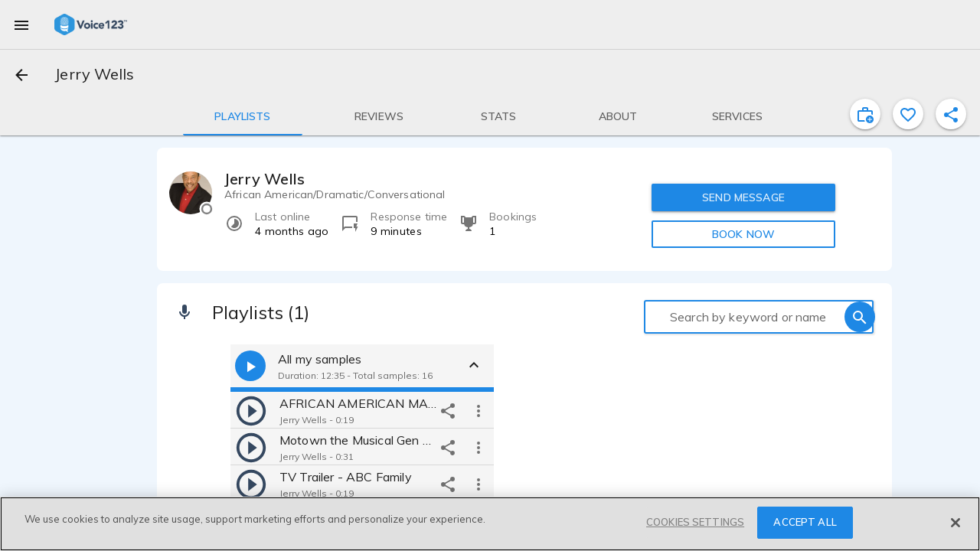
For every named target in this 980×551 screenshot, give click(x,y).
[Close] (955, 523)
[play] (251, 410)
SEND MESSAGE (743, 197)
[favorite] (908, 114)
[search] (860, 317)
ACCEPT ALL (805, 522)
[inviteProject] (865, 114)
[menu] (21, 24)
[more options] (479, 410)
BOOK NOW (743, 234)
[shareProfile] (951, 114)
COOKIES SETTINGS (695, 522)
